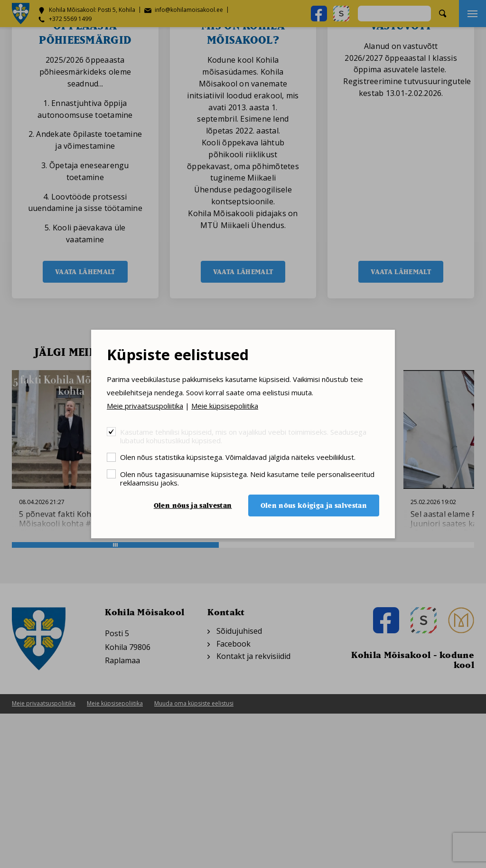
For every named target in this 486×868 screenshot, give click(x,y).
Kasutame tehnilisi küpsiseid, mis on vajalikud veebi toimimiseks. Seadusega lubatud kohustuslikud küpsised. (243, 436)
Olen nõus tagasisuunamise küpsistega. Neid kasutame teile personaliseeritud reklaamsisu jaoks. (247, 478)
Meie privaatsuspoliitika (145, 406)
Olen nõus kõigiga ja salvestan (314, 505)
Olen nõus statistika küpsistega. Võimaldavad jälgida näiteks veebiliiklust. (238, 457)
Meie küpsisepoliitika (225, 406)
